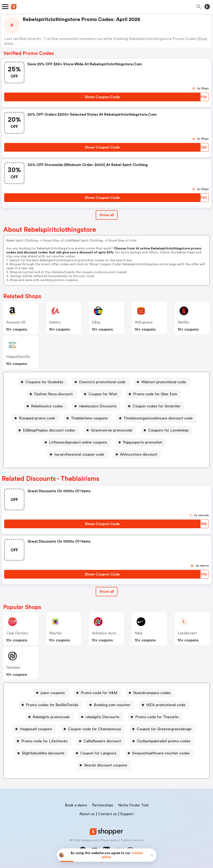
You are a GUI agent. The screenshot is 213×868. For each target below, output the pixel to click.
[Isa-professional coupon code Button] (78, 454)
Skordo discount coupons (106, 765)
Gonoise (13, 667)
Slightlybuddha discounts (43, 753)
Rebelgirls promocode (51, 717)
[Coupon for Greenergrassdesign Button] (162, 729)
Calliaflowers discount (102, 741)
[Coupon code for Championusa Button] (93, 729)
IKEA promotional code (166, 705)
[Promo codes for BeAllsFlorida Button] (50, 705)
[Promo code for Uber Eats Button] (154, 394)
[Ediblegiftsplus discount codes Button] (47, 430)
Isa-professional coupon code (79, 454)
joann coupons (53, 693)
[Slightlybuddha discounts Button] (41, 753)
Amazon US (16, 322)
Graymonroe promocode (112, 430)
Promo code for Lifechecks (44, 741)
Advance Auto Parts (109, 633)
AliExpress (144, 322)
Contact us (107, 814)
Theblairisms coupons (89, 418)
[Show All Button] (107, 592)
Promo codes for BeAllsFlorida (52, 705)
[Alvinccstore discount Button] (137, 454)
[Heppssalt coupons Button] (34, 729)
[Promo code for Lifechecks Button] (43, 741)
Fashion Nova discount (53, 394)
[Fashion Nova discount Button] (52, 394)
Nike (139, 633)
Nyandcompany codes (152, 693)
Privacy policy (109, 840)
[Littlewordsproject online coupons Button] (76, 442)
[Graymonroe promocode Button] (110, 430)
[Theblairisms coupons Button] (88, 418)
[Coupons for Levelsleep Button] (167, 430)
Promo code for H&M (99, 693)
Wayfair (56, 633)
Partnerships (103, 805)
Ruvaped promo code (37, 418)
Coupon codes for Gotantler (157, 406)
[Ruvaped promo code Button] (35, 418)
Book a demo (76, 805)
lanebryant (187, 633)
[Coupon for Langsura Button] (97, 753)
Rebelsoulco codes (47, 406)
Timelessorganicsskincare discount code (158, 418)
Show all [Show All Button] (107, 215)
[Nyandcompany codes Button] (150, 693)
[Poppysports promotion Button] (141, 442)
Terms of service (132, 840)
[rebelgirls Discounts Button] (101, 717)
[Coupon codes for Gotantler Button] (155, 406)
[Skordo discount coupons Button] (104, 765)
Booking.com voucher (112, 705)
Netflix (183, 322)
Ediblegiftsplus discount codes (49, 430)
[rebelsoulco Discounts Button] (96, 406)
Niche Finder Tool (133, 805)
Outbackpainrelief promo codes (164, 741)
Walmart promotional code (164, 382)
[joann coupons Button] (51, 693)
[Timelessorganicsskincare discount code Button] (156, 418)
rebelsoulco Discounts (98, 406)
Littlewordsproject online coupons (78, 442)
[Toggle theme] (207, 7)
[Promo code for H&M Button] (97, 693)
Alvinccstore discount (139, 454)
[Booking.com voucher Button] (110, 705)
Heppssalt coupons (36, 729)
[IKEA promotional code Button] (164, 705)
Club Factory (17, 633)
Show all (107, 591)
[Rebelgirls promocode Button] (50, 717)
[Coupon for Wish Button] (101, 394)
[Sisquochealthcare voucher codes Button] (159, 753)
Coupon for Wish (103, 394)
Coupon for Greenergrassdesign (164, 729)
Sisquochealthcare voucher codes (161, 753)
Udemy (55, 322)
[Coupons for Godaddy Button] (43, 382)
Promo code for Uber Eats (155, 394)
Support (127, 814)
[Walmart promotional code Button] (162, 382)
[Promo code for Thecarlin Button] (155, 717)
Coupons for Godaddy (44, 382)
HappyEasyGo (18, 357)
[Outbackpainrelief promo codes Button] (162, 741)
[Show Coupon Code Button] (102, 97)
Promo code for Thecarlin (157, 717)
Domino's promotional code (102, 382)
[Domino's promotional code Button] (101, 382)
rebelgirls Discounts (102, 717)
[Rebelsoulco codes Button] (45, 406)
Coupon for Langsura (98, 753)
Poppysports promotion (143, 442)
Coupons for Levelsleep (168, 430)
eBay (96, 322)
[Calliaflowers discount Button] (101, 741)
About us (87, 814)
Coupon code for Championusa (94, 729)
